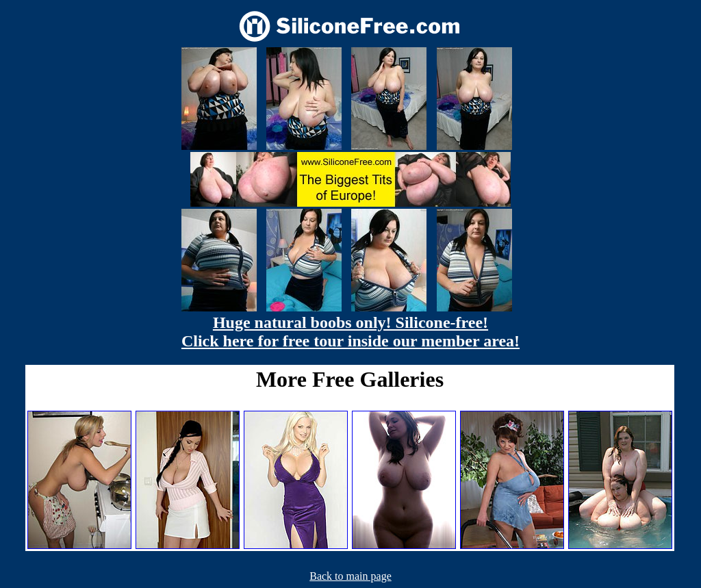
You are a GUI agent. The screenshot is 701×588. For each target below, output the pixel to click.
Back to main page (350, 576)
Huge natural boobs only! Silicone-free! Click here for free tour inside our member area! (350, 332)
